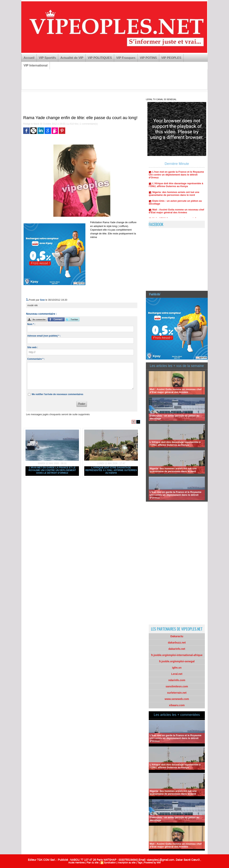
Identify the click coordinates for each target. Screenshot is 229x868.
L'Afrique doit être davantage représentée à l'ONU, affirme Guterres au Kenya (111, 470)
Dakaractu (177, 636)
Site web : (33, 347)
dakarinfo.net (177, 649)
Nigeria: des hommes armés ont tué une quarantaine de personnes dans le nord (174, 195)
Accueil (29, 58)
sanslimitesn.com (177, 686)
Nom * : (31, 324)
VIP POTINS (148, 58)
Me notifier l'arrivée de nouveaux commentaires (58, 394)
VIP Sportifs (47, 58)
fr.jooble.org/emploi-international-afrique (177, 655)
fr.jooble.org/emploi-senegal (177, 661)
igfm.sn (177, 668)
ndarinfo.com (177, 680)
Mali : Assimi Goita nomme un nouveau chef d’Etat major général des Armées (176, 213)
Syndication (110, 862)
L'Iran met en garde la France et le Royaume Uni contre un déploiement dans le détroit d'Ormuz (52, 470)
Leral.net (177, 674)
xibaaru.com (177, 705)
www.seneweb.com (177, 699)
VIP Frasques (126, 58)
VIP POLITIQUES (100, 58)
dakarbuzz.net (177, 643)
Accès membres (76, 862)
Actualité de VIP (72, 58)
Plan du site (93, 862)
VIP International (36, 65)
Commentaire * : (36, 359)
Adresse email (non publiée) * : (44, 336)
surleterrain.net (177, 693)
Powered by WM (152, 862)
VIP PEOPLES (171, 58)
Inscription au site (127, 862)
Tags (140, 862)
